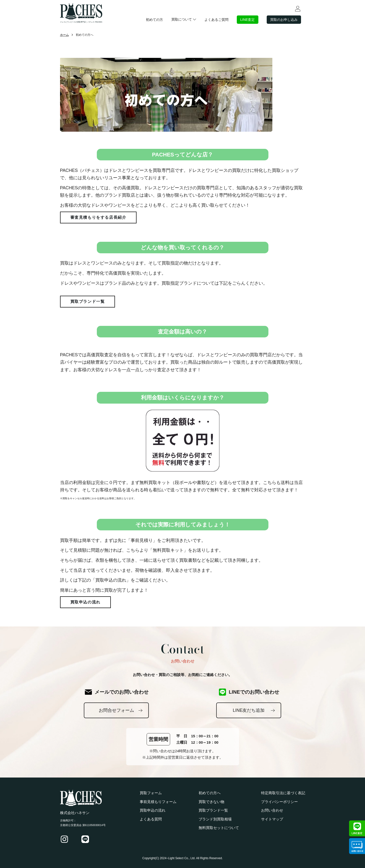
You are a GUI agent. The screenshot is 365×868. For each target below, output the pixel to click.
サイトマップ (272, 819)
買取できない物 (211, 802)
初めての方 (149, 19)
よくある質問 (151, 819)
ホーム (64, 35)
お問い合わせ (272, 810)
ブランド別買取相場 (215, 819)
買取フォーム (151, 793)
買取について (177, 19)
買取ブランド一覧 (88, 301)
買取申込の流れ (85, 602)
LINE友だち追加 (249, 710)
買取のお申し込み (283, 19)
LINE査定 (245, 19)
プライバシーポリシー (279, 802)
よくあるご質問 (213, 19)
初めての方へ (210, 793)
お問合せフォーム (116, 710)
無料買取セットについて (219, 828)
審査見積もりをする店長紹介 (98, 217)
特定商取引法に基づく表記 (283, 793)
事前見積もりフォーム (158, 802)
